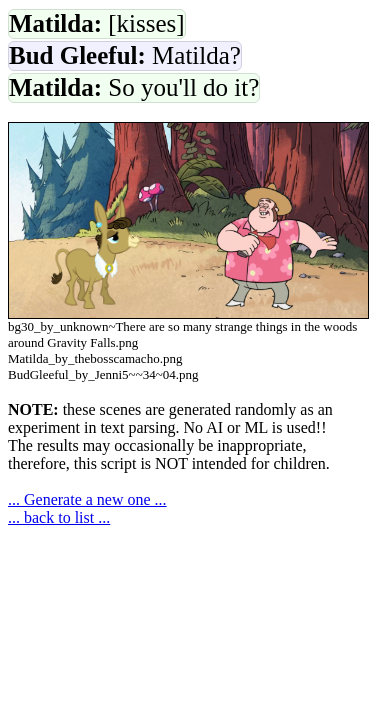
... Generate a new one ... (87, 499)
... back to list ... (59, 517)
